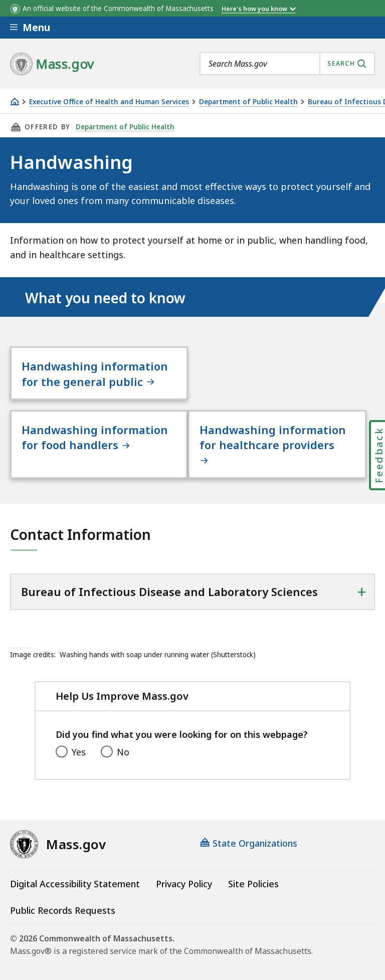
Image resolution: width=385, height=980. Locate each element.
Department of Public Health (248, 102)
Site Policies (253, 884)
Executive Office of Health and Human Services (109, 102)
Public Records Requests (63, 910)
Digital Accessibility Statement (75, 884)
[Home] (15, 102)
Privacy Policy (184, 884)
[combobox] (287, 64)
